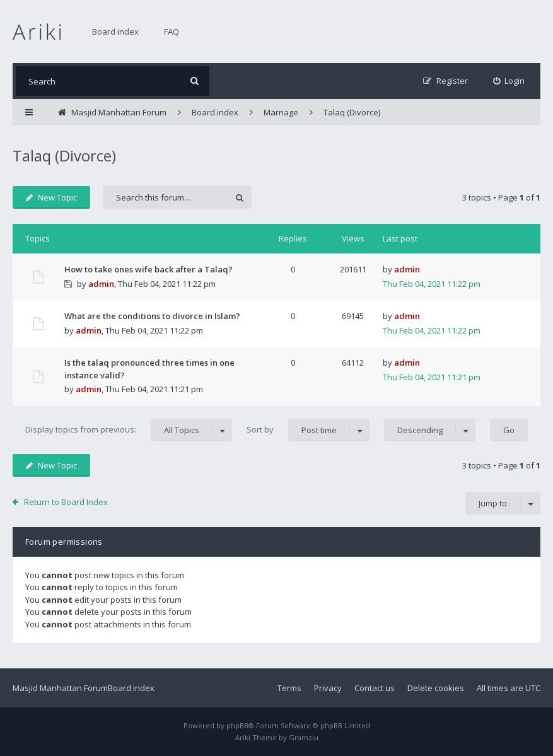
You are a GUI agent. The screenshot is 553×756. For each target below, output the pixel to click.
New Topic (51, 197)
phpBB (237, 725)
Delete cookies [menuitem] (436, 688)
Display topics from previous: (129, 430)
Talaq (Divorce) (64, 155)
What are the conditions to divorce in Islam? (152, 316)
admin (101, 284)
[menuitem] (509, 81)
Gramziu (304, 737)
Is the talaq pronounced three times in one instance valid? (149, 369)
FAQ (172, 32)
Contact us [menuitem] (375, 688)
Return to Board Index (66, 502)
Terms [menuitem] (289, 688)
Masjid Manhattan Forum (60, 688)
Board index (115, 32)
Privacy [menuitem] (328, 688)
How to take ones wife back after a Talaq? (148, 269)
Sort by (308, 430)
